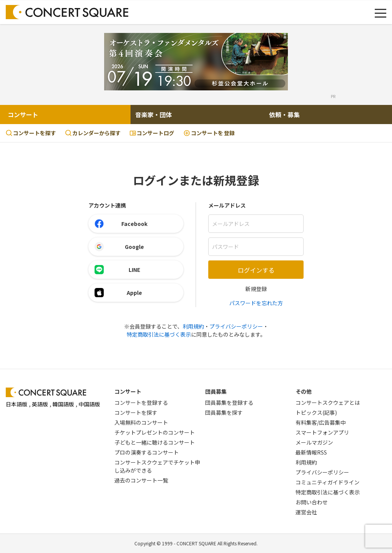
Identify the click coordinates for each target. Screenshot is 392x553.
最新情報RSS (311, 452)
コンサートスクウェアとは (328, 402)
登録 (209, 133)
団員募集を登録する (229, 402)
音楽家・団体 (154, 115)
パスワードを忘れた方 (256, 303)
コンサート (23, 115)
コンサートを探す (31, 133)
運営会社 (306, 512)
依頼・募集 (284, 115)
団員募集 (216, 391)
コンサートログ (152, 133)
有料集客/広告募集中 (321, 422)
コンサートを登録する (141, 402)
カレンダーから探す (93, 133)
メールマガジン (314, 442)
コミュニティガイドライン (327, 482)
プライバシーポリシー (236, 326)
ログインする (256, 270)
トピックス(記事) (316, 412)
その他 (304, 391)
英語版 (40, 404)
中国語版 (89, 404)
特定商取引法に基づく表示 (159, 334)
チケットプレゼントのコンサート (155, 432)
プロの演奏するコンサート (147, 452)
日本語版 (16, 404)
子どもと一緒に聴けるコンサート (155, 442)
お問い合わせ (312, 502)
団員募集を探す (224, 412)
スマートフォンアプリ (322, 432)
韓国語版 (63, 404)
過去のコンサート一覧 (141, 480)
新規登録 (256, 289)
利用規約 (193, 326)
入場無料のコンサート (141, 422)
